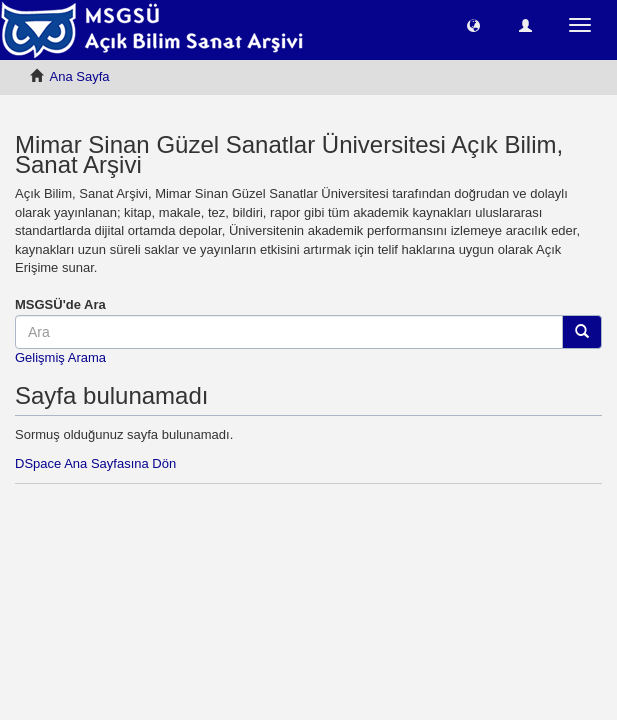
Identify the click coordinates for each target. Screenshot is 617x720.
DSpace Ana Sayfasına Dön (95, 463)
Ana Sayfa (80, 76)
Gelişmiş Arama (60, 357)
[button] (473, 24)
